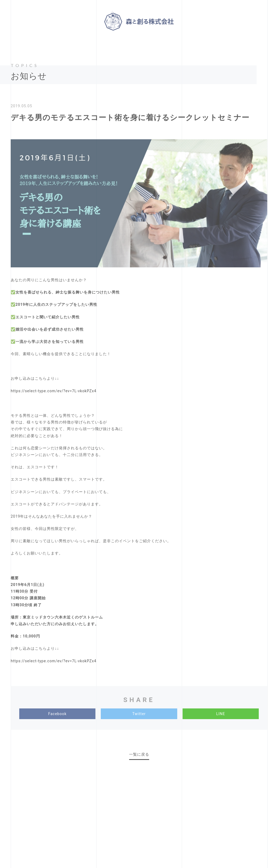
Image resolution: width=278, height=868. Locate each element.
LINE (221, 714)
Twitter (139, 714)
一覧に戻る (139, 754)
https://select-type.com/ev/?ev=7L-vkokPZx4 (54, 391)
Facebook (57, 714)
